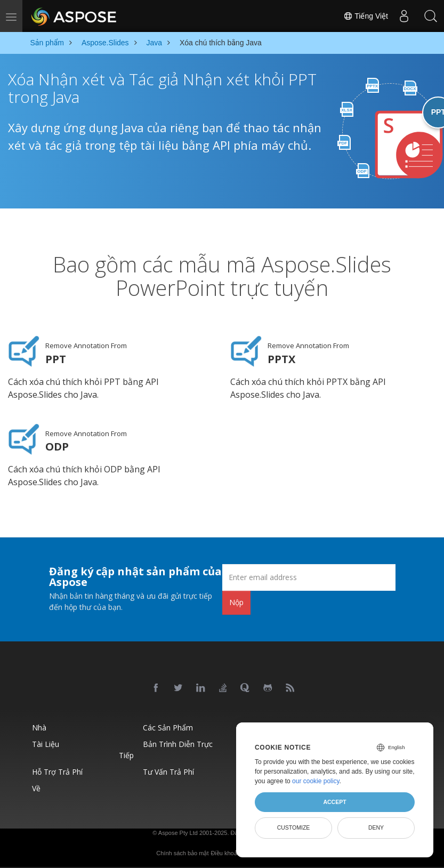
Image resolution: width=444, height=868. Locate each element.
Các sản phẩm (168, 727)
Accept (334, 802)
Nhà (39, 727)
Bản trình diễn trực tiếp (166, 749)
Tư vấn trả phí (168, 771)
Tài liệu (46, 744)
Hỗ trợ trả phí (57, 771)
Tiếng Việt (366, 16)
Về (36, 788)
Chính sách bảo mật (182, 853)
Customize (294, 827)
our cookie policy (316, 781)
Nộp (236, 602)
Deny (376, 827)
